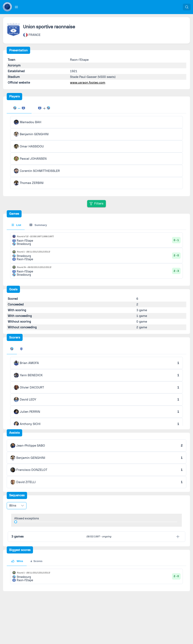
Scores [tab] (36, 561)
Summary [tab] (38, 225)
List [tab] (16, 225)
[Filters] (96, 204)
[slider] (16, 522)
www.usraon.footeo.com (88, 83)
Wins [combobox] (13, 506)
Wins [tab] (17, 561)
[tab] (19, 108)
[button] (16, 7)
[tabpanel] (97, 153)
